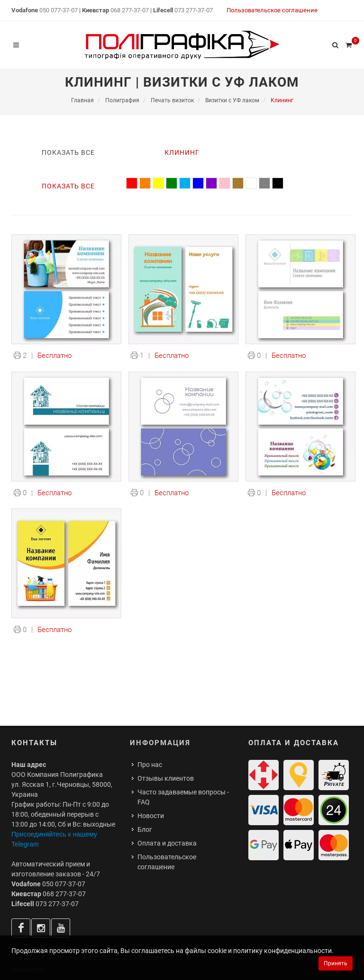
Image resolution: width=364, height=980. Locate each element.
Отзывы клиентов (166, 778)
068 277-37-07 (130, 10)
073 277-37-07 (194, 10)
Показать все (68, 152)
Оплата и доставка (167, 843)
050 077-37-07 (59, 10)
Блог (145, 829)
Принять (336, 963)
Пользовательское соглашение (272, 10)
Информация (160, 743)
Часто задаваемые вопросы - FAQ (183, 797)
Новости (151, 816)
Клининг (182, 152)
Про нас (150, 765)
